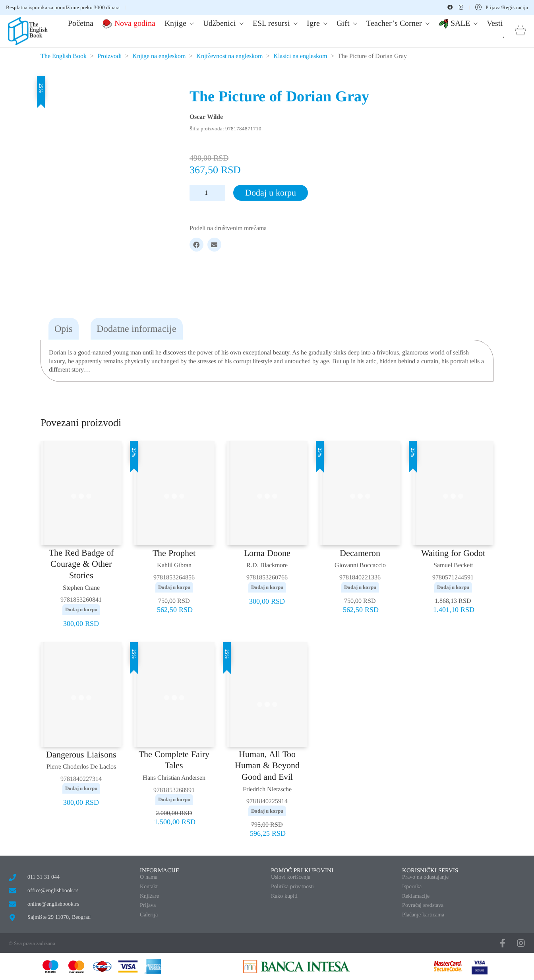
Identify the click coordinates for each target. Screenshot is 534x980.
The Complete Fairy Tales (174, 760)
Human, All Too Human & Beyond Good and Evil (267, 765)
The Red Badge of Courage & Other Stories (81, 564)
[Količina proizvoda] (207, 193)
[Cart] (520, 31)
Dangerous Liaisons (81, 754)
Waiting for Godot (453, 553)
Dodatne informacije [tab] (136, 329)
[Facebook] (196, 245)
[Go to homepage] (28, 31)
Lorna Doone (267, 553)
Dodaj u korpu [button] (81, 609)
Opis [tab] (63, 329)
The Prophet (174, 553)
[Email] (214, 245)
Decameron (360, 553)
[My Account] (502, 7)
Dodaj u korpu (271, 193)
